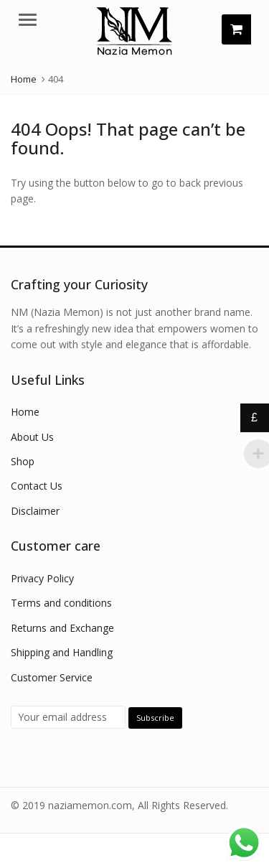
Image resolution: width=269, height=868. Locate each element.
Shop (23, 461)
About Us (32, 437)
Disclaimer (35, 511)
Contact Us (37, 486)
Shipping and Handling (62, 652)
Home (25, 412)
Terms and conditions (61, 603)
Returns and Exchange (62, 628)
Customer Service (52, 677)
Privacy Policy (42, 578)
